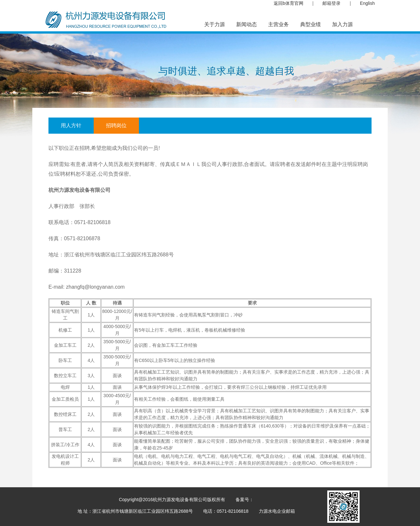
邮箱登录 (331, 3)
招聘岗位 (116, 125)
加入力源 (342, 24)
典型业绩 (310, 24)
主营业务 (278, 24)
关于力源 (215, 24)
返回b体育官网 (289, 3)
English (367, 3)
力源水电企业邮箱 (277, 511)
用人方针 (71, 125)
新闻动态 (247, 24)
